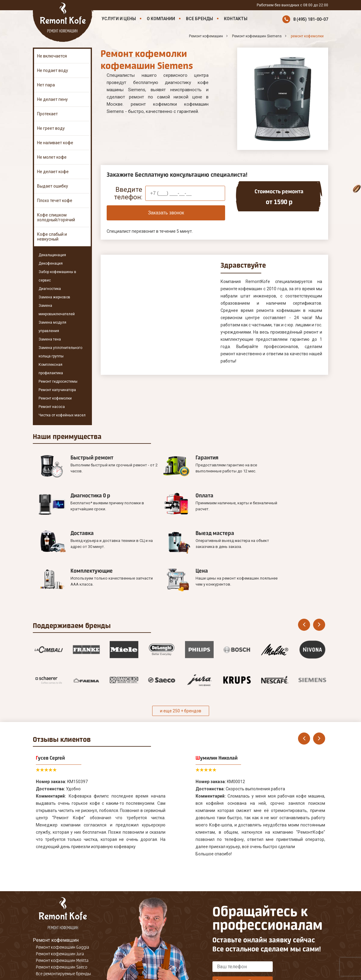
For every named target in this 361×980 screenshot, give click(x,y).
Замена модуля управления (52, 327)
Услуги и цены (119, 19)
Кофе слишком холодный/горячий (56, 217)
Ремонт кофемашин (56, 878)
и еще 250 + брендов (181, 649)
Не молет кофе (52, 157)
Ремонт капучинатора (57, 390)
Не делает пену (52, 99)
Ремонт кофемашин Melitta (62, 899)
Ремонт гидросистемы (58, 381)
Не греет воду (51, 128)
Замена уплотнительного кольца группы (60, 352)
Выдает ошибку (53, 186)
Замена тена (50, 339)
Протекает (47, 114)
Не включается (52, 56)
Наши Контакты (51, 921)
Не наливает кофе (55, 143)
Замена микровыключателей (57, 310)
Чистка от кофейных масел (62, 415)
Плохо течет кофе (55, 201)
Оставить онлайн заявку (242, 920)
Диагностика (50, 289)
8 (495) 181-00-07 (311, 19)
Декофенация (51, 263)
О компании (161, 19)
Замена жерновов (54, 297)
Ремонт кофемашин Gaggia (63, 885)
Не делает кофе (53, 172)
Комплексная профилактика (51, 369)
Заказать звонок (166, 213)
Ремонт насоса (52, 407)
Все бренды (199, 19)
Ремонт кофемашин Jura (60, 892)
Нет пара (46, 85)
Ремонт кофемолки (55, 398)
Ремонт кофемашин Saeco (62, 905)
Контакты (236, 19)
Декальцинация (52, 255)
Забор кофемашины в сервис (57, 276)
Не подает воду (53, 70)
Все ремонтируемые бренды (63, 912)
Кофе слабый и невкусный (52, 237)
